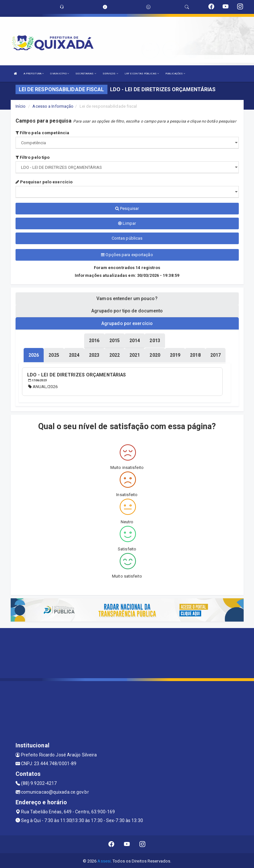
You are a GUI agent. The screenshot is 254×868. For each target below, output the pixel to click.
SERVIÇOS (110, 74)
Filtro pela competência (43, 133)
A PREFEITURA (34, 74)
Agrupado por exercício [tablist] (127, 323)
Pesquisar (127, 208)
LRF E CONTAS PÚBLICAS (142, 74)
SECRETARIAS (86, 74)
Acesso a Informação (53, 106)
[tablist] (34, 355)
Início (21, 106)
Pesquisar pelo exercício (44, 182)
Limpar (127, 223)
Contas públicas (127, 238)
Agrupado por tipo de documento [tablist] (127, 311)
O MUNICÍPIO (60, 74)
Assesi (104, 860)
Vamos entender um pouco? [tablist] (127, 298)
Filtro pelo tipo (33, 157)
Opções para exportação (127, 255)
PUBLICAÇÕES (175, 74)
